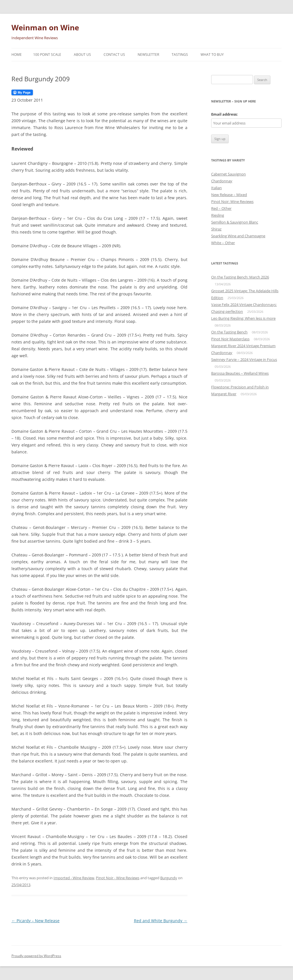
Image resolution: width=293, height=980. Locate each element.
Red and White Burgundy (161, 921)
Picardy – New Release (35, 921)
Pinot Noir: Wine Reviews (232, 201)
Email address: (224, 114)
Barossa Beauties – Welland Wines (240, 373)
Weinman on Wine (45, 27)
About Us (82, 55)
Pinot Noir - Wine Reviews (118, 878)
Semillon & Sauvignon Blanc (235, 222)
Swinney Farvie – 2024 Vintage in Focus (244, 359)
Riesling (218, 215)
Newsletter (148, 55)
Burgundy (169, 878)
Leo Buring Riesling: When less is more (243, 318)
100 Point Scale (47, 55)
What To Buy (212, 55)
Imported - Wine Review (74, 878)
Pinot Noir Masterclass (230, 339)
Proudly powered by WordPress (36, 956)
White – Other (223, 243)
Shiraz (216, 229)
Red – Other (221, 208)
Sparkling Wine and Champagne (238, 236)
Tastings (180, 55)
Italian (216, 188)
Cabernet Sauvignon (228, 174)
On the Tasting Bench (229, 332)
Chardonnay (222, 181)
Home (17, 55)
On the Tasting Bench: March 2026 (240, 277)
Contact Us (114, 55)
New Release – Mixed (229, 195)
